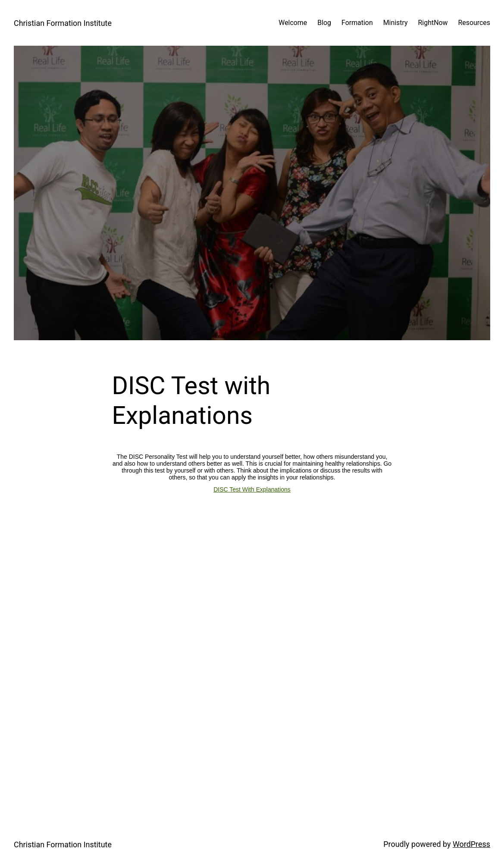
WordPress (471, 844)
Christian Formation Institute (63, 23)
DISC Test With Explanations (252, 489)
